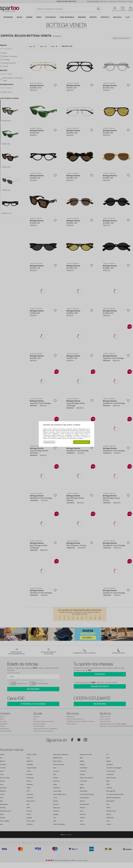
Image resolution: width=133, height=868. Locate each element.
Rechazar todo (49, 442)
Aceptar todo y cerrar (82, 442)
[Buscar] (98, 9)
